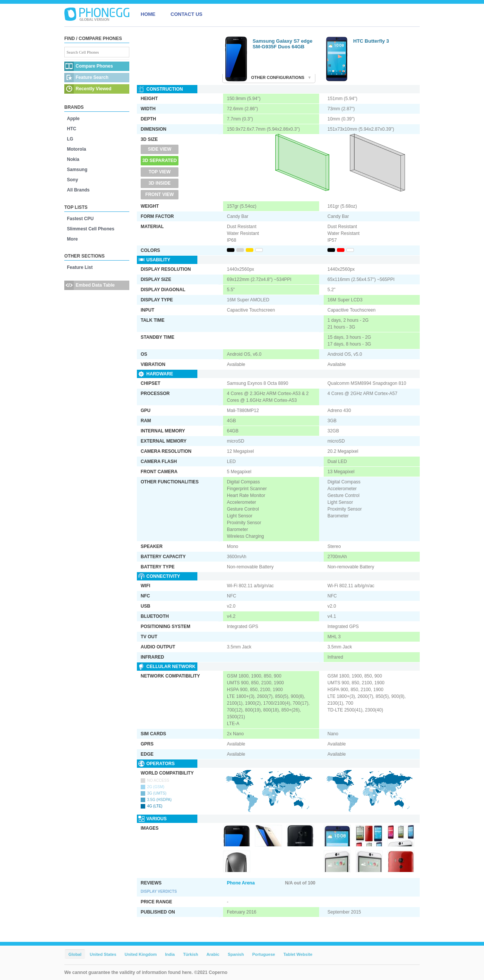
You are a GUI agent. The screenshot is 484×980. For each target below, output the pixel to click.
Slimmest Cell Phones (91, 229)
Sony (72, 180)
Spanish (236, 954)
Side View (160, 149)
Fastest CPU (80, 219)
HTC (72, 129)
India (170, 954)
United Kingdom (141, 954)
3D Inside (160, 183)
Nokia (73, 159)
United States (103, 954)
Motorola (77, 149)
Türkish (191, 954)
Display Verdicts (159, 891)
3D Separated (160, 161)
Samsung (77, 170)
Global (75, 954)
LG (70, 139)
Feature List (80, 267)
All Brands (78, 190)
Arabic (213, 954)
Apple (73, 119)
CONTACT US (186, 14)
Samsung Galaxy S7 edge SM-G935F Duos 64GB (282, 44)
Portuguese (264, 954)
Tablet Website (298, 954)
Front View (159, 194)
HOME (148, 14)
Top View (160, 172)
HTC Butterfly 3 (371, 41)
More (72, 239)
